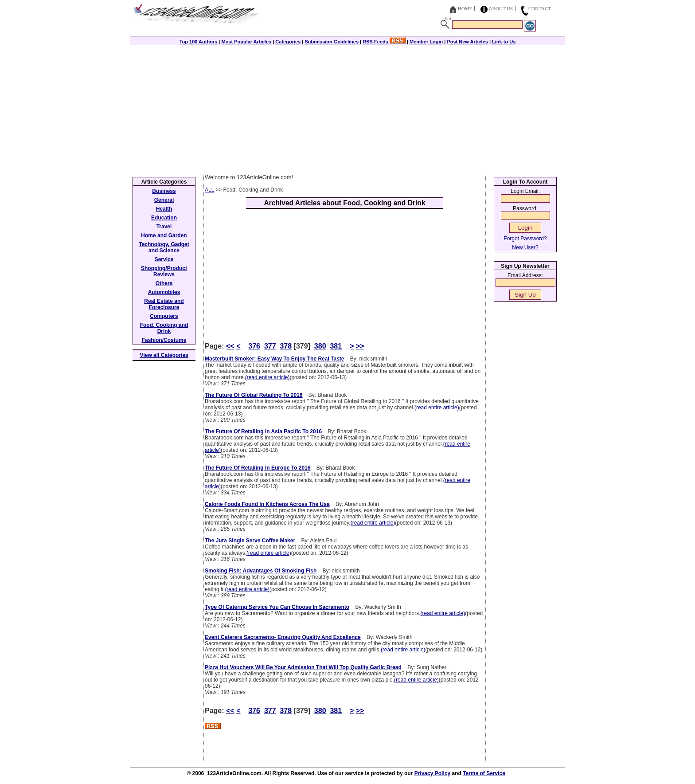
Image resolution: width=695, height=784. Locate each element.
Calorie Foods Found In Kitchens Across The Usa (267, 504)
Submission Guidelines (332, 42)
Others (164, 283)
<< (230, 346)
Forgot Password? (525, 239)
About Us (501, 8)
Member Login (426, 42)
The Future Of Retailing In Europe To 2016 (258, 468)
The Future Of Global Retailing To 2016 (254, 395)
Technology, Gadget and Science (164, 247)
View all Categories (164, 355)
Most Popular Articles (246, 42)
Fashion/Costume (164, 340)
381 (336, 346)
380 (320, 346)
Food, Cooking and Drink (164, 328)
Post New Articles (467, 42)
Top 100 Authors (199, 42)
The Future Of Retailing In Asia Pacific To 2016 (263, 431)
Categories (288, 42)
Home (465, 8)
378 (286, 346)
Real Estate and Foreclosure (164, 304)
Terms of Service (484, 773)
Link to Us (504, 42)
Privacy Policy (432, 773)
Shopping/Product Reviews (164, 271)
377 (270, 346)
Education (164, 218)
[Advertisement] (347, 107)
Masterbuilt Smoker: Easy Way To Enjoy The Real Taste (275, 359)
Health (164, 209)
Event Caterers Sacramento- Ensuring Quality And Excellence (283, 637)
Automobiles (164, 292)
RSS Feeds (384, 42)
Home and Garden (164, 235)
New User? (525, 247)
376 (254, 346)
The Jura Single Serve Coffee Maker (250, 541)
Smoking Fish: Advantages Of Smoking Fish (261, 571)
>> (360, 346)
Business (164, 191)
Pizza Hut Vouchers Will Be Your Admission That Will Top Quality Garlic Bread (303, 667)
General (164, 200)
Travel (164, 227)
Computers (164, 316)
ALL (209, 190)
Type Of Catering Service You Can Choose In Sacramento (277, 607)
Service (164, 259)
